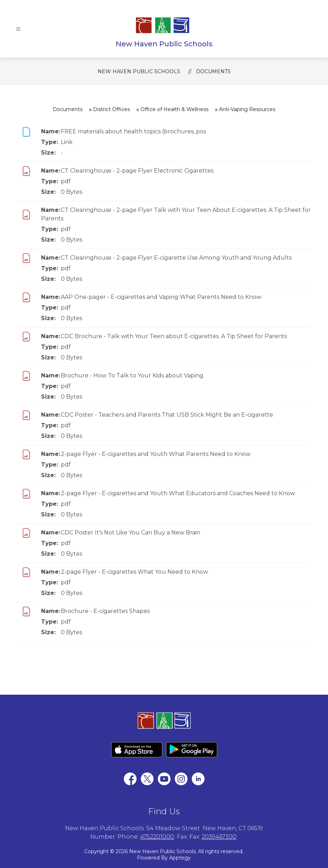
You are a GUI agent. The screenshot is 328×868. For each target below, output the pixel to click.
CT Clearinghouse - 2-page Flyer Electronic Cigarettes (137, 171)
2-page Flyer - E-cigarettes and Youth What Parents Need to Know (156, 454)
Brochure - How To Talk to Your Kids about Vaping (132, 375)
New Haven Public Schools (139, 71)
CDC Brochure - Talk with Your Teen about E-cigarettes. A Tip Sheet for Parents (174, 336)
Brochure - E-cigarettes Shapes (105, 611)
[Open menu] (18, 29)
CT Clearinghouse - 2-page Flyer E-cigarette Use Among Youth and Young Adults (176, 258)
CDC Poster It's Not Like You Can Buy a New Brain (131, 533)
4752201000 (157, 837)
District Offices (111, 109)
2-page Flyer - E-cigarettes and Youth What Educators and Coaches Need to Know (178, 493)
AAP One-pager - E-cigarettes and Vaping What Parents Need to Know (161, 297)
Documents (213, 71)
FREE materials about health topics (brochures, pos (133, 131)
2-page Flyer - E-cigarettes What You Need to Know (134, 572)
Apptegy (180, 858)
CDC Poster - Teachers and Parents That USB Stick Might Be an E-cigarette (167, 415)
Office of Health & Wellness (174, 109)
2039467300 (219, 837)
